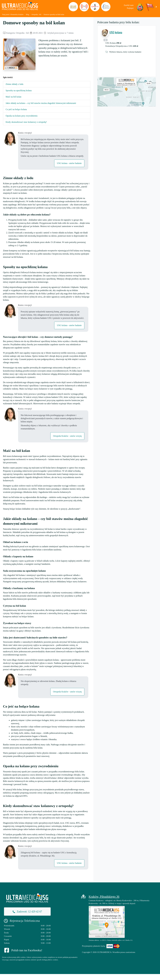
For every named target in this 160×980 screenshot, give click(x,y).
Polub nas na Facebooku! (27, 950)
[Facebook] (7, 950)
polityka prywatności (70, 957)
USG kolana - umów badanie (69, 163)
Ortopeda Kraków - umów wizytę (67, 436)
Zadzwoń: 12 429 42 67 (27, 912)
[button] (157, 7)
